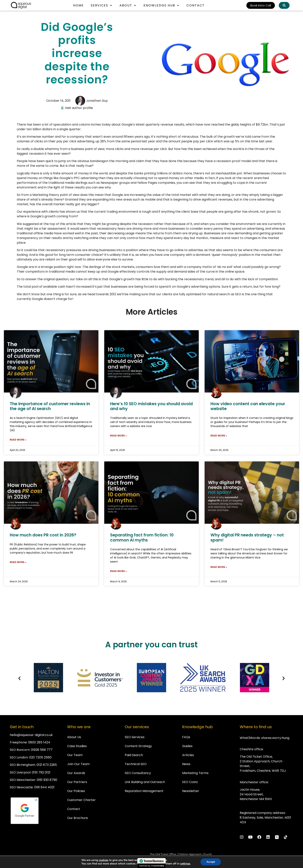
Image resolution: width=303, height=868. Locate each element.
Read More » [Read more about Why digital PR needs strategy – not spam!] (219, 567)
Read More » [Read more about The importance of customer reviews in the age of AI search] (18, 440)
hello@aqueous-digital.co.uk (31, 735)
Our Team (75, 755)
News (186, 764)
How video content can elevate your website (248, 406)
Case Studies (77, 746)
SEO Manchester (23, 780)
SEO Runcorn (20, 750)
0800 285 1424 (39, 742)
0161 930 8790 (47, 780)
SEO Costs (190, 782)
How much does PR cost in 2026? (43, 535)
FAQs (186, 737)
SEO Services (135, 737)
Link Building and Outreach (145, 782)
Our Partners (77, 782)
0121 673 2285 (47, 765)
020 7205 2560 (40, 757)
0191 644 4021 (44, 787)
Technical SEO (136, 764)
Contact (196, 5)
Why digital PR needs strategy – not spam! (247, 537)
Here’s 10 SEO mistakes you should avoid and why (151, 406)
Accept (211, 862)
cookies (104, 860)
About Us (74, 737)
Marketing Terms (195, 773)
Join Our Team (78, 764)
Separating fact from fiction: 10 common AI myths (142, 537)
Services (102, 5)
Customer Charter (81, 800)
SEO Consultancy (138, 773)
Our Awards (76, 773)
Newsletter (191, 791)
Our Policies (76, 791)
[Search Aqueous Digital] (284, 5)
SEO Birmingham (22, 765)
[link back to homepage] (21, 5)
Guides (187, 746)
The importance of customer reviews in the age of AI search (50, 406)
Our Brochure (78, 818)
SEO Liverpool (20, 772)
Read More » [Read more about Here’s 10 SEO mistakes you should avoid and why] (118, 436)
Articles (188, 755)
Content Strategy (138, 746)
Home (78, 5)
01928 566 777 (42, 750)
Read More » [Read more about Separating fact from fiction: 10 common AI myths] (118, 571)
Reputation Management (144, 791)
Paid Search (134, 755)
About (128, 5)
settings (185, 864)
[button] (19, 678)
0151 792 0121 (41, 772)
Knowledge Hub (161, 5)
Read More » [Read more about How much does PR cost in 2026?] (18, 562)
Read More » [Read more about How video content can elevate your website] (219, 436)
